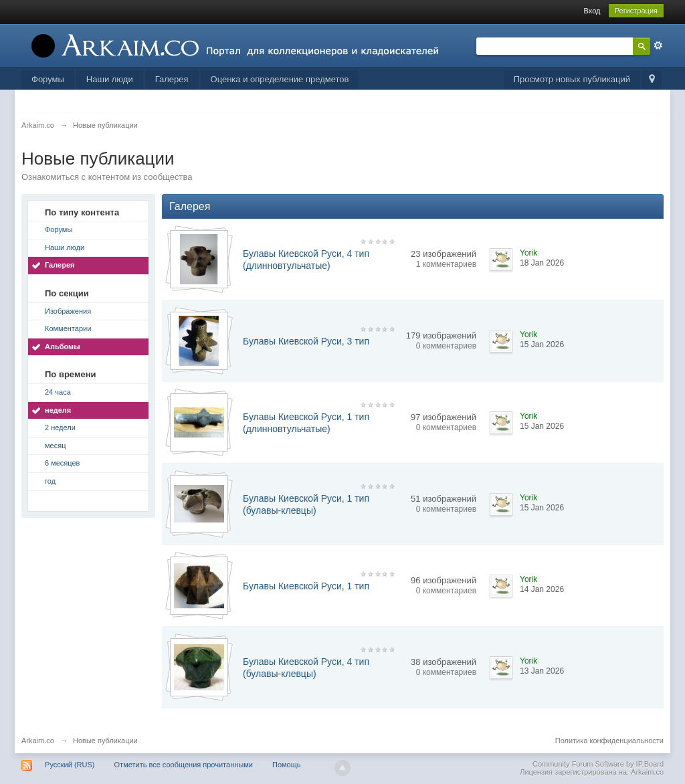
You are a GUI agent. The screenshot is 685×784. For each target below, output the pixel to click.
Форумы (48, 79)
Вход (592, 11)
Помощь (287, 765)
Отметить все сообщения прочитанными (184, 765)
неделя (58, 410)
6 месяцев (62, 463)
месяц (55, 446)
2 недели (60, 427)
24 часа (58, 392)
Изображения (68, 311)
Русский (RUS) (70, 765)
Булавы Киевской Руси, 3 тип (306, 341)
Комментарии (68, 328)
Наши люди (110, 79)
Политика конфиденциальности (609, 741)
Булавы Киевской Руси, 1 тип (306, 586)
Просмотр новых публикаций (572, 79)
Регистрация (636, 11)
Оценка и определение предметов (280, 79)
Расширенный (658, 45)
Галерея (172, 79)
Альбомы (63, 347)
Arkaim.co (38, 741)
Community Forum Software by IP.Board (598, 764)
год (50, 481)
